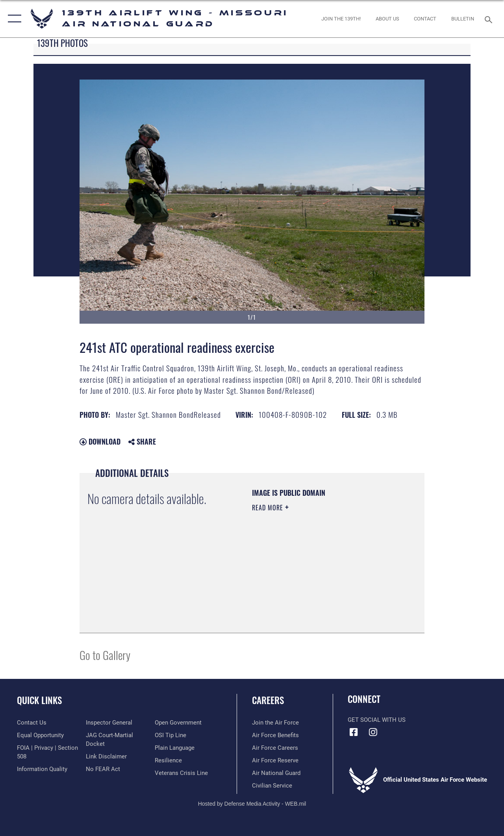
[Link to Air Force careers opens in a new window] (275, 748)
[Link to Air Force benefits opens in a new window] (275, 735)
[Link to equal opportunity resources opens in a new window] (40, 735)
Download (100, 441)
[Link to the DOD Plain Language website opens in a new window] (175, 748)
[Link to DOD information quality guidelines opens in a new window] (42, 769)
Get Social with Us (377, 720)
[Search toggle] (490, 19)
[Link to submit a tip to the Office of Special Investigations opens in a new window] (170, 735)
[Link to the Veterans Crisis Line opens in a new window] (181, 773)
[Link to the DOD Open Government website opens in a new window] (178, 723)
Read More (269, 508)
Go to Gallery (105, 655)
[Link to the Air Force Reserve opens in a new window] (275, 760)
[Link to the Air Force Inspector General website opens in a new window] (109, 723)
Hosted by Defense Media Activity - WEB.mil (252, 804)
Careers (268, 700)
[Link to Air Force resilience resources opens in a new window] (168, 760)
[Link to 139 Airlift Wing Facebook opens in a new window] (354, 732)
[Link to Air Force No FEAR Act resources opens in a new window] (103, 769)
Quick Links (39, 700)
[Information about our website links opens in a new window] (106, 756)
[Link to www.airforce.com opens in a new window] (275, 723)
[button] (13, 19)
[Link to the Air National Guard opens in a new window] (276, 773)
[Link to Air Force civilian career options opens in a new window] (272, 786)
